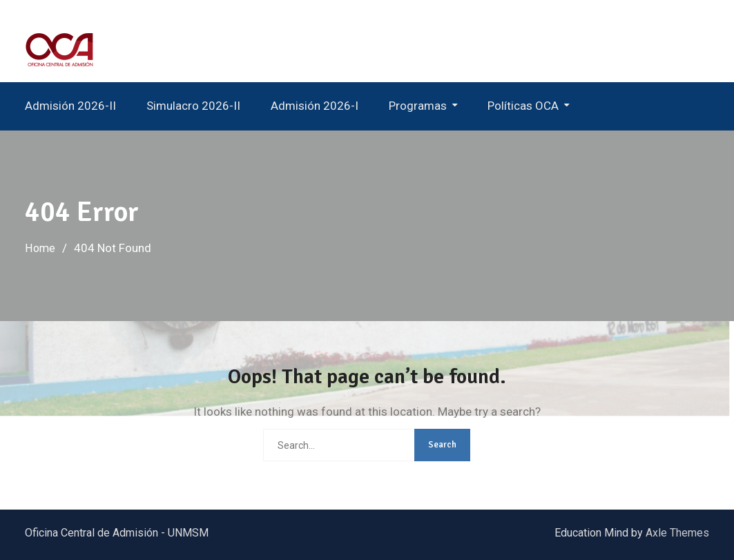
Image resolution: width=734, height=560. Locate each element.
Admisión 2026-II (70, 106)
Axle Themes (677, 533)
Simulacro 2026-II (193, 106)
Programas (418, 106)
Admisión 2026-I (315, 106)
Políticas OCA (523, 106)
